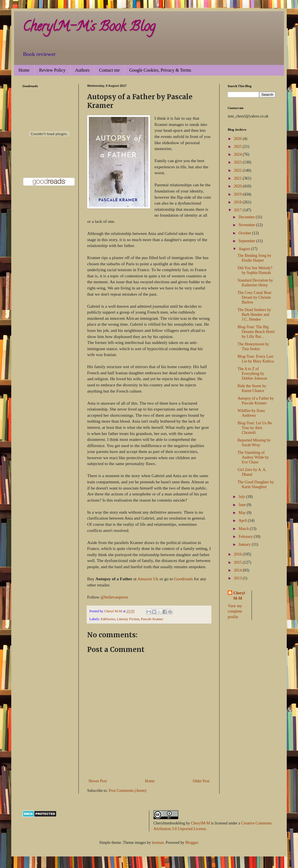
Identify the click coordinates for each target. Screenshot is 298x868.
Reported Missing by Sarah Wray (254, 443)
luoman (158, 843)
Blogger (191, 843)
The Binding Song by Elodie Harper (254, 258)
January (245, 544)
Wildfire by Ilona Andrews (251, 413)
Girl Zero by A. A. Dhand (252, 472)
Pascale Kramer (152, 619)
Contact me (109, 70)
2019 (238, 194)
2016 (238, 554)
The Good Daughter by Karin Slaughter (256, 484)
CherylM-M (200, 823)
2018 (238, 202)
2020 (238, 186)
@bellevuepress (114, 597)
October (245, 233)
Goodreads (184, 579)
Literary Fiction (128, 619)
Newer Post (98, 781)
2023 (238, 162)
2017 (238, 210)
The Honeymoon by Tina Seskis (253, 346)
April (243, 521)
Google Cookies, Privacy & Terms (160, 70)
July (242, 497)
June (242, 505)
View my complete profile (235, 611)
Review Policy (52, 70)
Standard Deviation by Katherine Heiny (255, 283)
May (242, 513)
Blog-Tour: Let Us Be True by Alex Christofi (255, 428)
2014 (238, 570)
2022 (238, 170)
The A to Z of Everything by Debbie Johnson (252, 374)
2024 (238, 154)
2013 (238, 578)
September (247, 241)
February (246, 537)
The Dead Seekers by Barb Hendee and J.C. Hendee (254, 315)
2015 (238, 562)
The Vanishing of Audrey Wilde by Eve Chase (253, 457)
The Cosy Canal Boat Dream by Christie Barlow (254, 297)
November (247, 225)
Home (24, 70)
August (245, 249)
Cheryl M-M (239, 596)
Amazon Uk (148, 579)
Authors (82, 70)
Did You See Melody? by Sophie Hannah (255, 270)
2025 (238, 147)
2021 (238, 178)
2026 (238, 139)
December (247, 217)
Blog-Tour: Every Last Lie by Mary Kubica (256, 359)
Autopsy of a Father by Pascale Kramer (256, 401)
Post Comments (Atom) (127, 791)
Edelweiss (108, 619)
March (244, 529)
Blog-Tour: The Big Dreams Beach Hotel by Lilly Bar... (256, 332)
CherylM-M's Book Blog (89, 28)
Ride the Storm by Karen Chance (252, 388)
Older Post (201, 781)
